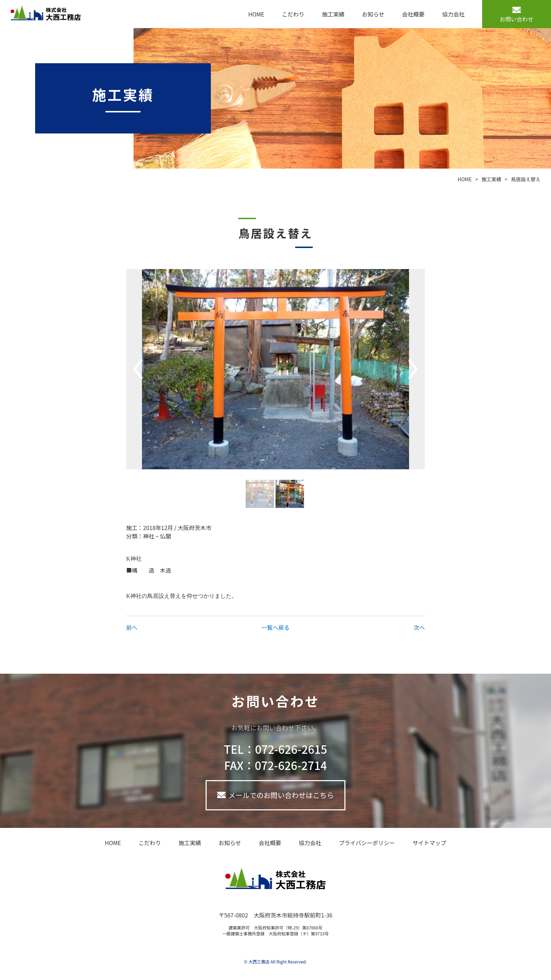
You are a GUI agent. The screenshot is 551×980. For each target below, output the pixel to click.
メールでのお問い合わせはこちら (281, 795)
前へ (132, 627)
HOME (256, 14)
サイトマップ (429, 843)
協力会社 (453, 14)
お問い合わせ (517, 19)
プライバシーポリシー (367, 843)
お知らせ (373, 14)
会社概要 (413, 14)
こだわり (293, 14)
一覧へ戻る (275, 627)
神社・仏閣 (157, 536)
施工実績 (333, 14)
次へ (419, 627)
